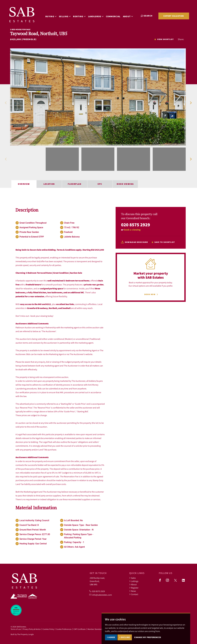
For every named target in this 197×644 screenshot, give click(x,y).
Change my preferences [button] (148, 637)
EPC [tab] (100, 184)
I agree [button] (111, 637)
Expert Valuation (174, 16)
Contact (134, 594)
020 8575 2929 (136, 225)
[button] (6, 103)
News (133, 591)
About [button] (129, 16)
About (133, 584)
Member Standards (95, 629)
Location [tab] (49, 184)
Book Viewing (125, 184)
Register (134, 588)
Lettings (134, 581)
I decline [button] (125, 637)
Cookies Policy (48, 629)
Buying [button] (52, 16)
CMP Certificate (80, 629)
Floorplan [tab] (75, 184)
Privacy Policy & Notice (32, 629)
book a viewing (132, 230)
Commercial (114, 16)
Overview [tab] (24, 184)
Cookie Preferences (64, 629)
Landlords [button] (97, 16)
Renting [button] (81, 16)
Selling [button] (66, 16)
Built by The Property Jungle (22, 634)
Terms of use (16, 629)
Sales (133, 578)
